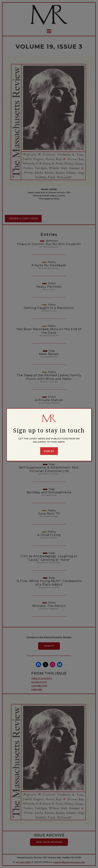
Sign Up (49, 451)
